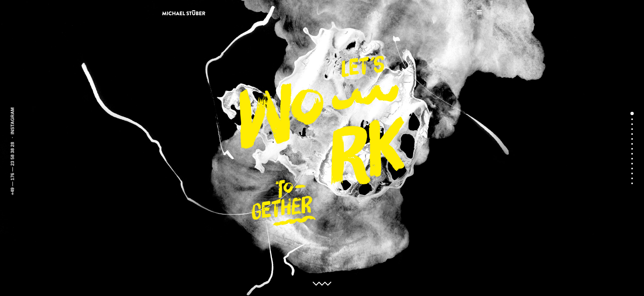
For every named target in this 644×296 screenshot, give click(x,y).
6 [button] (632, 139)
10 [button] (632, 159)
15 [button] (632, 183)
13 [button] (632, 173)
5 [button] (632, 134)
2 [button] (632, 119)
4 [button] (632, 129)
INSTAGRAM (12, 121)
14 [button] (632, 178)
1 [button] (632, 113)
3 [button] (632, 124)
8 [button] (632, 149)
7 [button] (632, 144)
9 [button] (632, 154)
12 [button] (632, 169)
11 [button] (632, 164)
